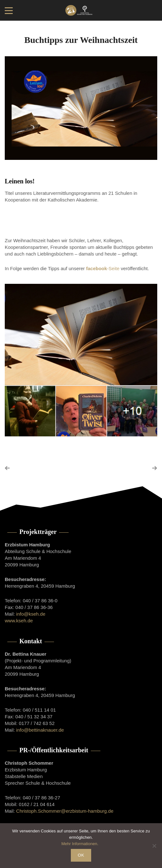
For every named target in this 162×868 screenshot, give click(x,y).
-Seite (103, 268)
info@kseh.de (31, 614)
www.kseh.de (19, 621)
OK (81, 855)
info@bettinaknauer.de (40, 730)
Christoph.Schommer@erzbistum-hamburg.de (65, 811)
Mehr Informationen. (80, 844)
